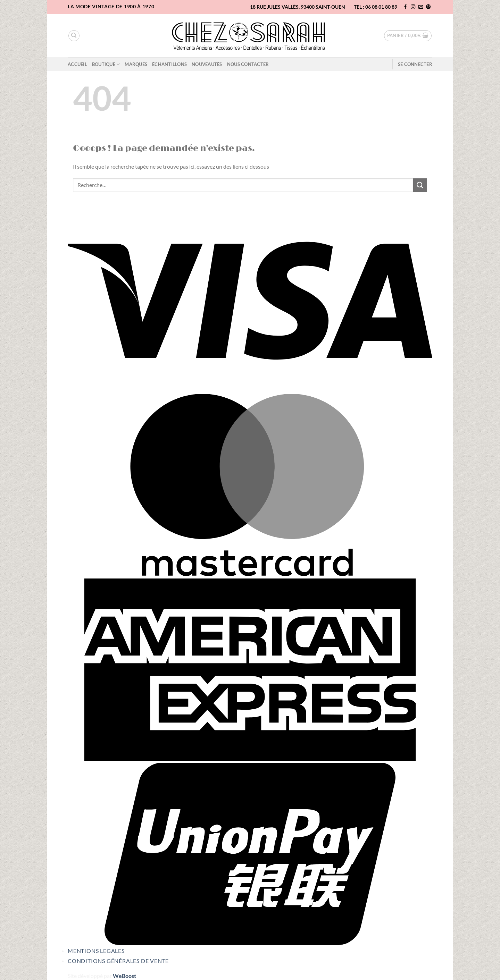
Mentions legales (96, 951)
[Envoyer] (420, 185)
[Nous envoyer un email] (421, 7)
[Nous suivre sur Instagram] (413, 7)
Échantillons (169, 64)
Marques (136, 64)
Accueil (77, 64)
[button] (408, 36)
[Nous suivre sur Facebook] (406, 7)
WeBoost (124, 976)
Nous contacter (248, 64)
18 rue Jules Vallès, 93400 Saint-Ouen (298, 7)
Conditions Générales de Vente (118, 961)
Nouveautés (207, 64)
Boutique (106, 64)
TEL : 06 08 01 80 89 (376, 7)
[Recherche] (74, 36)
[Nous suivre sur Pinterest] (428, 7)
